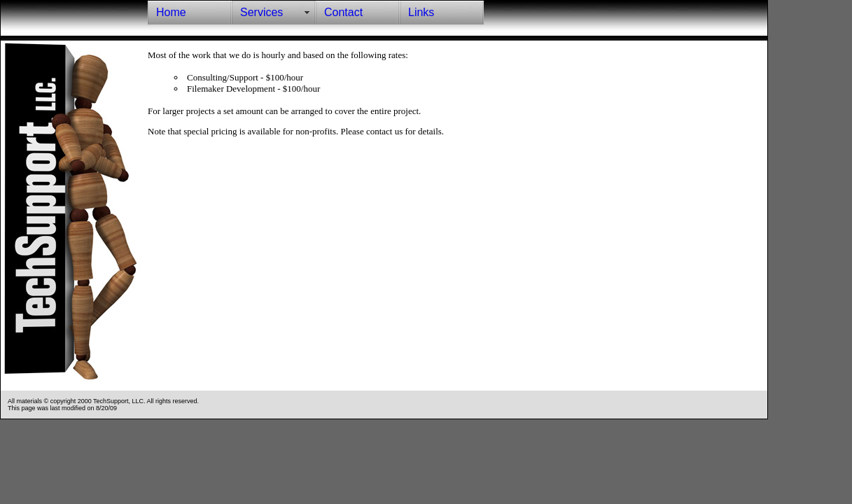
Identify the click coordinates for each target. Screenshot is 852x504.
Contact (343, 12)
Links (421, 12)
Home (171, 12)
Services (261, 12)
